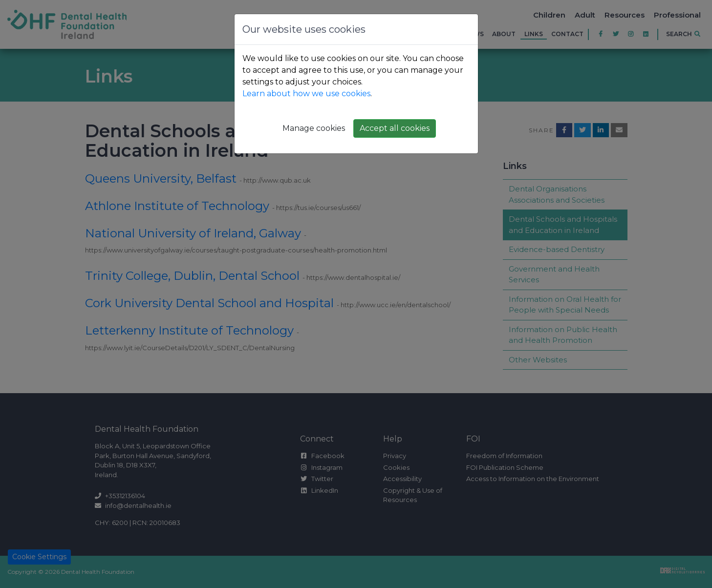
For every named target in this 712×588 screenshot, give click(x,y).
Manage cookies (314, 128)
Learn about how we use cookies (306, 94)
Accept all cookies (395, 128)
